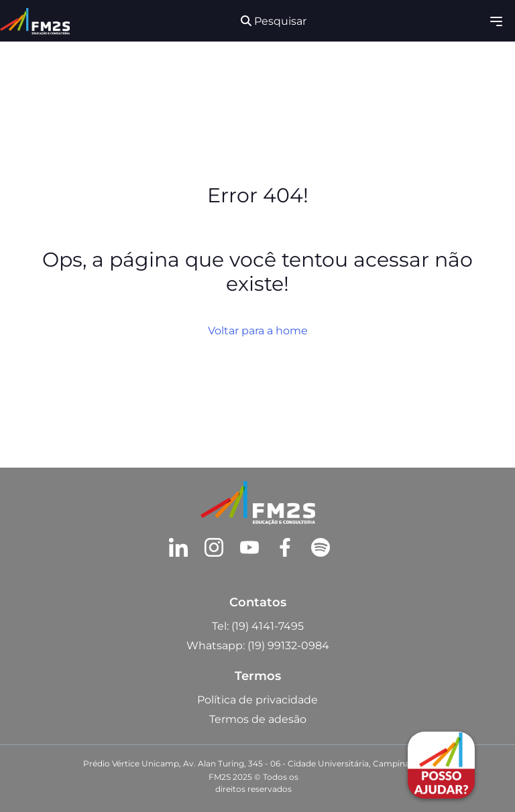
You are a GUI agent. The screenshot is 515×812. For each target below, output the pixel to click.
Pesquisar (274, 21)
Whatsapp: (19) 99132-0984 (258, 646)
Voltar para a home (258, 331)
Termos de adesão (258, 719)
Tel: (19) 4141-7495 (258, 626)
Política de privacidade (257, 700)
